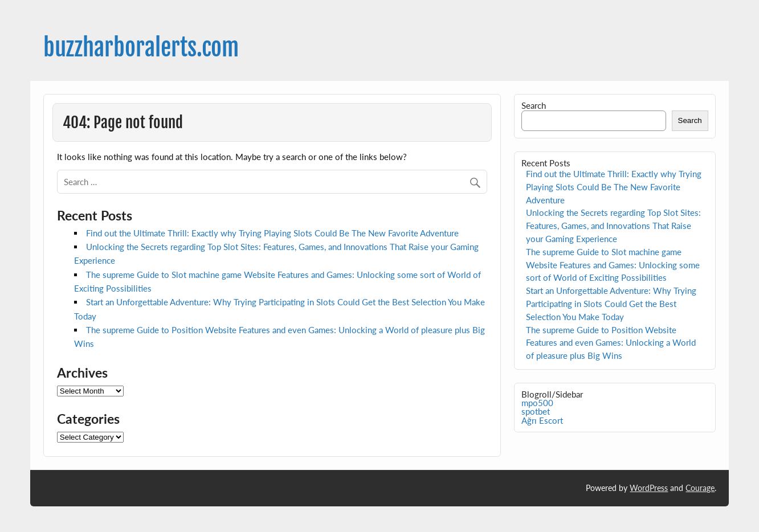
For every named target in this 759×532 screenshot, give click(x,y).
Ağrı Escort (542, 420)
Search (534, 105)
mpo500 (537, 403)
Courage (700, 488)
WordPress (649, 488)
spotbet (536, 411)
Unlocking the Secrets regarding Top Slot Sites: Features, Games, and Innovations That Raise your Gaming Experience (613, 226)
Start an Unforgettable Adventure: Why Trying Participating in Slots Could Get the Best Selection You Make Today (611, 304)
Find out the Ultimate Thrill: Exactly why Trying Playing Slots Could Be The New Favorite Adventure (272, 233)
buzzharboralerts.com (141, 48)
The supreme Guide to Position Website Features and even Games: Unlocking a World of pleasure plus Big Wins (611, 343)
